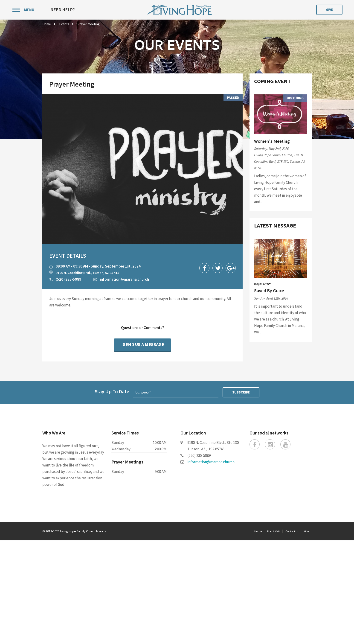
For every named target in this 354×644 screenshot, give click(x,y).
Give (329, 10)
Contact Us (292, 635)
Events (64, 24)
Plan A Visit (274, 635)
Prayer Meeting (89, 24)
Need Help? (63, 10)
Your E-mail (142, 496)
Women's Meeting (272, 141)
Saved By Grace (269, 290)
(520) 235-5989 (68, 279)
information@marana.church (124, 279)
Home (47, 24)
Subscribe (241, 496)
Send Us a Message (144, 448)
